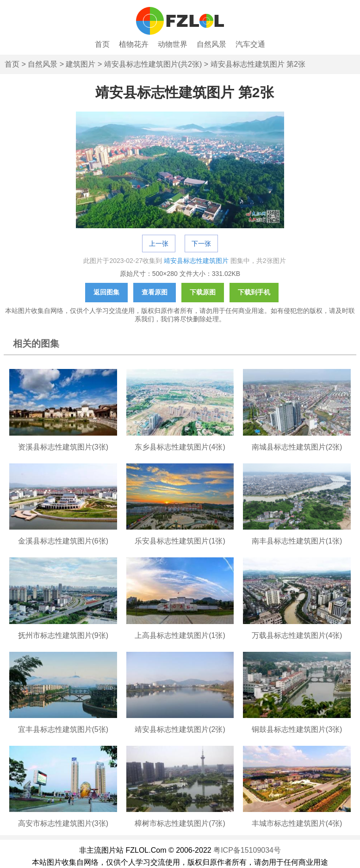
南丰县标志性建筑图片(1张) (297, 541)
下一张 (201, 244)
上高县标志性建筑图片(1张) (180, 635)
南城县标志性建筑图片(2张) (297, 447)
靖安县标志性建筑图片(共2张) (153, 64)
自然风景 (211, 44)
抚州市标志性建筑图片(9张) (63, 635)
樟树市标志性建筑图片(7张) (180, 823)
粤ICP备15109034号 (247, 850)
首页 (102, 44)
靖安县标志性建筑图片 (196, 261)
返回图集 (106, 292)
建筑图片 (81, 64)
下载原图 (203, 292)
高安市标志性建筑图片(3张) (63, 823)
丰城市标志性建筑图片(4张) (297, 823)
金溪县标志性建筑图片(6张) (63, 541)
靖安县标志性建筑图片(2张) (180, 729)
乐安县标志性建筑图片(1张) (180, 541)
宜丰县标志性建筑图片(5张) (63, 729)
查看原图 (155, 292)
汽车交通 (250, 44)
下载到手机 (254, 292)
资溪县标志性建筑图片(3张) (63, 447)
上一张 (159, 244)
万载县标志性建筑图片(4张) (297, 635)
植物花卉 (134, 44)
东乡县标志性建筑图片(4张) (180, 447)
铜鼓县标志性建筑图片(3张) (297, 729)
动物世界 (173, 44)
